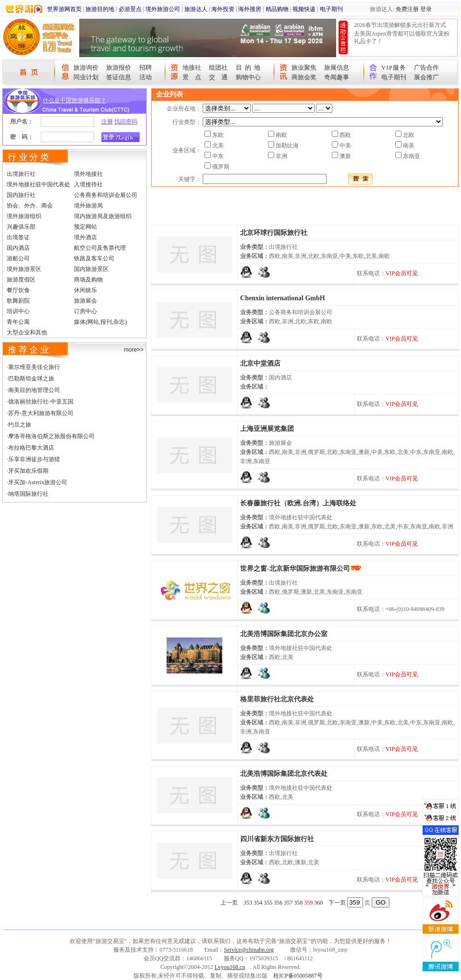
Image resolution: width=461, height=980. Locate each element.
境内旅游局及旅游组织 (103, 216)
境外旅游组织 (24, 216)
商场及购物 (88, 280)
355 (268, 903)
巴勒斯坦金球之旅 (31, 379)
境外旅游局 (88, 206)
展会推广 (426, 77)
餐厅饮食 (18, 290)
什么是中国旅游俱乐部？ (74, 100)
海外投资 (223, 9)
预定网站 (85, 227)
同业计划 (86, 77)
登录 (426, 9)
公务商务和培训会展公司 (106, 195)
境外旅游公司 (163, 9)
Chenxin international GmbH (283, 298)
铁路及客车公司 (94, 258)
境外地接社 (88, 174)
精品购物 (277, 9)
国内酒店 (18, 248)
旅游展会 (85, 301)
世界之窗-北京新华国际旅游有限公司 (295, 569)
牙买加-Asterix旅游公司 (38, 482)
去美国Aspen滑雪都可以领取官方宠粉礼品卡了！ (402, 37)
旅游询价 (86, 67)
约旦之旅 (20, 425)
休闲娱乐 (85, 290)
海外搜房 (250, 9)
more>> (134, 350)
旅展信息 (337, 67)
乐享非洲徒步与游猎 (34, 459)
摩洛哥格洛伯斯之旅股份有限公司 (51, 436)
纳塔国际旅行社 (28, 494)
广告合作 (426, 67)
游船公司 (18, 258)
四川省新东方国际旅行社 (277, 839)
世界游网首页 (64, 9)
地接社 (192, 67)
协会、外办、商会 (30, 206)
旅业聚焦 (304, 67)
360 (318, 903)
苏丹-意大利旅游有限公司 (41, 413)
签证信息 (119, 77)
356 (278, 903)
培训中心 (18, 311)
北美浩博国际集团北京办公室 (284, 634)
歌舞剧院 (18, 301)
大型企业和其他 (27, 332)
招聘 (146, 67)
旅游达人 (196, 9)
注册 (107, 122)
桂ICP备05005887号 (298, 976)
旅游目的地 (100, 9)
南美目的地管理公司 (34, 390)
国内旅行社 (21, 195)
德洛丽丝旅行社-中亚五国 (41, 402)
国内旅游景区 (91, 269)
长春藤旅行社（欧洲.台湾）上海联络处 (298, 503)
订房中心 (85, 311)
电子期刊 (331, 9)
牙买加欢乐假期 (28, 471)
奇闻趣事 (337, 77)
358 (298, 903)
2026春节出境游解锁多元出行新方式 (400, 25)
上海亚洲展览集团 (267, 429)
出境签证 (18, 237)
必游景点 (130, 9)
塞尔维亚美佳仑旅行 (34, 367)
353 (248, 903)
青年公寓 (18, 322)
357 (288, 903)
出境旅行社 (21, 174)
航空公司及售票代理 (100, 248)
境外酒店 (85, 237)
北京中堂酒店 (260, 363)
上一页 (229, 903)
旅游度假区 (21, 280)
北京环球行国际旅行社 (274, 233)
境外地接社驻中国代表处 (38, 184)
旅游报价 (119, 67)
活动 (146, 77)
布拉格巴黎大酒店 (31, 448)
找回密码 (126, 122)
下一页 (337, 903)
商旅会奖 (304, 77)
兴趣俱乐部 (21, 227)
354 (258, 903)
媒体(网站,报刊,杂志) (100, 322)
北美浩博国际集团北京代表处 (284, 774)
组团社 (218, 67)
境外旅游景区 (24, 269)
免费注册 (407, 9)
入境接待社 (88, 184)
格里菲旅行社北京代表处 (277, 699)
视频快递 (304, 9)
